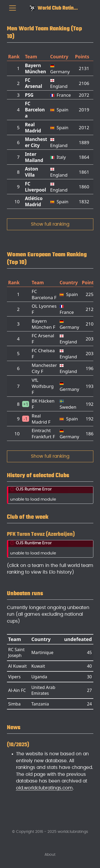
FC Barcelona (35, 110)
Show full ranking (50, 224)
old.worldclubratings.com (44, 788)
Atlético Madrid (34, 201)
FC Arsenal (33, 83)
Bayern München (35, 68)
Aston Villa (31, 172)
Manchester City (36, 142)
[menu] (13, 8)
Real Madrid (33, 128)
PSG (29, 95)
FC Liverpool (35, 187)
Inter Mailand (34, 157)
